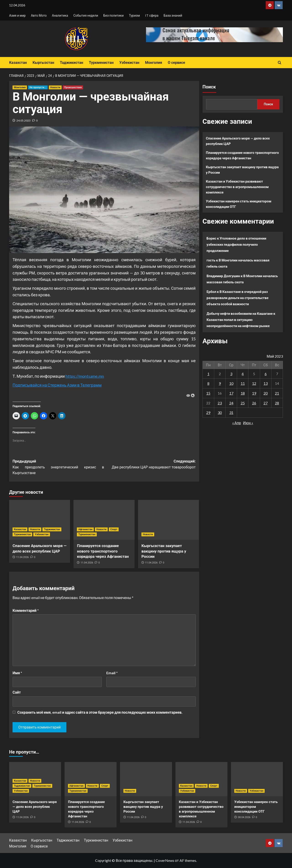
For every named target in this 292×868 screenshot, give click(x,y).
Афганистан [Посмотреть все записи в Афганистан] (85, 529)
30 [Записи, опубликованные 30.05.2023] (220, 412)
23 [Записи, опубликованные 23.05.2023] (220, 403)
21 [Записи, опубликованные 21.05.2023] (277, 393)
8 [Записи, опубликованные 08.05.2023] (208, 383)
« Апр (237, 423)
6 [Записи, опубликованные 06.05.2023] (266, 374)
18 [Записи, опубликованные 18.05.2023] (243, 393)
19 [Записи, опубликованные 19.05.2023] (254, 393)
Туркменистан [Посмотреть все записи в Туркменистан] (22, 534)
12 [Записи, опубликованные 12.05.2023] (254, 383)
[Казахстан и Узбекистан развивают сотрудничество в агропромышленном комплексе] (201, 779)
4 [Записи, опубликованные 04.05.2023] (243, 374)
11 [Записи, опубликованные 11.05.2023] (243, 383)
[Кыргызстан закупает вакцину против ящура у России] (168, 520)
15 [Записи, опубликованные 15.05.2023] (208, 393)
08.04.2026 (244, 817)
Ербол (211, 292)
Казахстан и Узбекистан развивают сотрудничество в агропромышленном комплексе (237, 187)
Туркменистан (101, 63)
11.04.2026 (22, 557)
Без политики (113, 15)
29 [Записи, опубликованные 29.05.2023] (208, 412)
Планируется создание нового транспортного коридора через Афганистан (103, 551)
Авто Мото (39, 15)
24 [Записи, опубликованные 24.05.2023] (231, 403)
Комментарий (26, 610)
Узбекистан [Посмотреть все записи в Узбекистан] (42, 534)
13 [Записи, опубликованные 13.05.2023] (266, 383)
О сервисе (176, 63)
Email (112, 673)
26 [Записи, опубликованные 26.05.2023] (254, 403)
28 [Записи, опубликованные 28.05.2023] (277, 403)
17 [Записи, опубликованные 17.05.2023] (231, 393)
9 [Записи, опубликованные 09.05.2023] (220, 383)
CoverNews (165, 860)
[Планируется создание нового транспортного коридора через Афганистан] (104, 520)
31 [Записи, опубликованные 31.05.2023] (231, 412)
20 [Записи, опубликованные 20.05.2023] (266, 393)
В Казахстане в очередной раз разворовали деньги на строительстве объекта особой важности (238, 298)
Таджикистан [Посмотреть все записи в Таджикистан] (52, 529)
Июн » (248, 423)
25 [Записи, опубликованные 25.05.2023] (243, 403)
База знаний (173, 15)
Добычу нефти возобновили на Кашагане (240, 313)
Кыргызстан (43, 63)
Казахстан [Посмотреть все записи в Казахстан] (20, 529)
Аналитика (60, 15)
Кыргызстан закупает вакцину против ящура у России (164, 551)
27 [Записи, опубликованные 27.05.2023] (266, 403)
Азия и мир (17, 15)
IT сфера (152, 15)
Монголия (154, 63)
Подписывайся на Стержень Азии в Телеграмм (57, 385)
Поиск (209, 87)
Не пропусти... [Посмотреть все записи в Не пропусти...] (38, 87)
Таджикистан (71, 63)
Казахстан (18, 63)
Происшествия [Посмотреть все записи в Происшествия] (73, 87)
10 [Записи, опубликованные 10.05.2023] (231, 383)
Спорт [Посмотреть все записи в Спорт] (114, 529)
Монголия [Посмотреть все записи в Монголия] (20, 87)
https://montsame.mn (85, 376)
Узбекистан (129, 63)
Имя (17, 673)
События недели (86, 15)
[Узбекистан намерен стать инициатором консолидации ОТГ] (257, 779)
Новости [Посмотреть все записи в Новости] (55, 87)
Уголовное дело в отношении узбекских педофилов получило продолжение (237, 244)
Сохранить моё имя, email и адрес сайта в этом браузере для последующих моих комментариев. (100, 712)
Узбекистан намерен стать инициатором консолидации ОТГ (239, 204)
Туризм (134, 15)
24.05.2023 (23, 120)
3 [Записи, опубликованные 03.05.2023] (231, 374)
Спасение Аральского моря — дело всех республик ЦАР (238, 141)
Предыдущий (58, 468)
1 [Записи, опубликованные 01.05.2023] (208, 374)
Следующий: (150, 465)
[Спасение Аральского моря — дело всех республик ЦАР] (40, 520)
